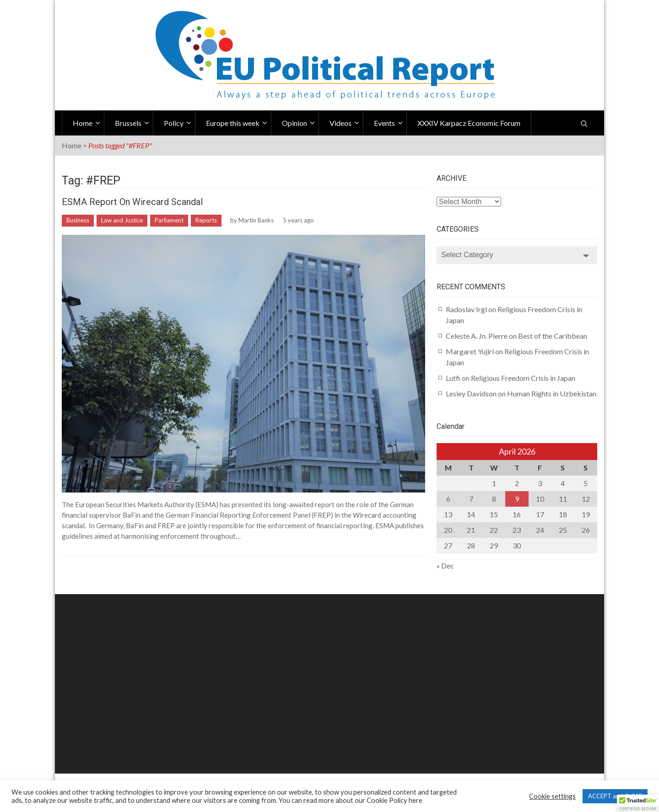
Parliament (169, 220)
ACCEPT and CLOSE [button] (615, 796)
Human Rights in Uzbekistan (552, 393)
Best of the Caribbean (553, 336)
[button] (638, 803)
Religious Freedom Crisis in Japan (523, 378)
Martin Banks (256, 220)
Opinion (294, 123)
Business (78, 220)
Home (83, 123)
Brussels (128, 123)
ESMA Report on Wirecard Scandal (132, 202)
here (416, 800)
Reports (206, 220)
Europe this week (233, 123)
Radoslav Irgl (466, 309)
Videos (340, 123)
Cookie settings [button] (552, 796)
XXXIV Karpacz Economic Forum (469, 123)
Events (384, 123)
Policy (174, 123)
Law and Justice (122, 220)
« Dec (445, 566)
